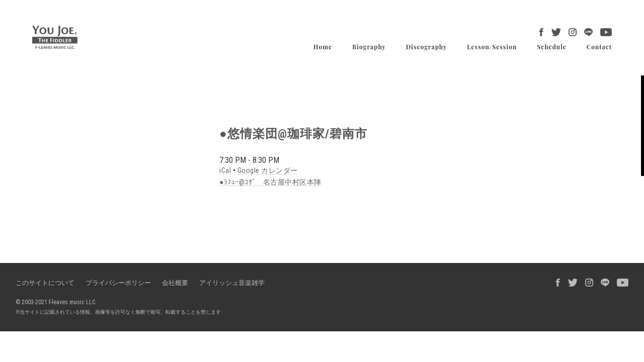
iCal (225, 170)
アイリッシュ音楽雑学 (232, 283)
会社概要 (175, 283)
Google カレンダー (268, 170)
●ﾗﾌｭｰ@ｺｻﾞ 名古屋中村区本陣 (270, 182)
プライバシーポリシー (118, 283)
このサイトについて (45, 283)
